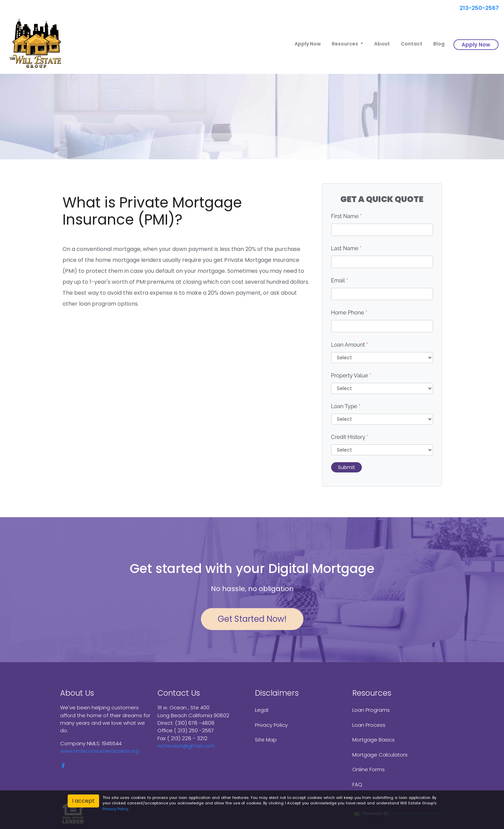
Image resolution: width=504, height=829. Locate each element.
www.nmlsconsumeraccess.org (100, 751)
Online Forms (369, 769)
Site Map (266, 740)
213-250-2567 (476, 8)
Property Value (351, 376)
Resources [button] (345, 44)
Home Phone (349, 313)
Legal (262, 710)
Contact (412, 44)
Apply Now (308, 44)
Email (340, 280)
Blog (439, 44)
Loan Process (369, 725)
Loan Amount (350, 345)
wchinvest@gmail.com (186, 746)
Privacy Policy (271, 725)
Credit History (350, 437)
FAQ (357, 784)
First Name (346, 216)
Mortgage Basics (373, 740)
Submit (346, 467)
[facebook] (63, 766)
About (382, 44)
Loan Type (346, 406)
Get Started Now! (252, 619)
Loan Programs (371, 710)
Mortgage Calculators (380, 755)
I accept (83, 801)
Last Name (346, 248)
